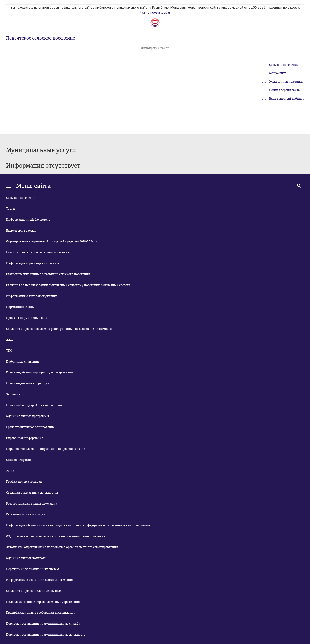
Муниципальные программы (28, 416)
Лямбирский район (155, 48)
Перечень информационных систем (32, 569)
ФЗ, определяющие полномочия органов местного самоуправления (56, 536)
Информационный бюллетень (28, 220)
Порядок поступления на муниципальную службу (43, 624)
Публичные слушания (23, 362)
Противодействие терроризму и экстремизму (40, 373)
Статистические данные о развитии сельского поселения (48, 274)
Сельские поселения (284, 65)
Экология (13, 394)
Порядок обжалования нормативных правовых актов (46, 449)
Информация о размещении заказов (33, 263)
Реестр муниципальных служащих (32, 504)
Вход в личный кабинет (286, 99)
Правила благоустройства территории (34, 405)
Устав (10, 471)
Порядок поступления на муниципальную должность (46, 635)
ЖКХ (10, 340)
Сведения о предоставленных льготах (34, 591)
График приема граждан (24, 482)
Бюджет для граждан (21, 231)
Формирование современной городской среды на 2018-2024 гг (52, 241)
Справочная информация (25, 438)
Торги (11, 209)
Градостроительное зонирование (30, 427)
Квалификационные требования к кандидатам (40, 613)
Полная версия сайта (284, 90)
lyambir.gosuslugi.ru (155, 12)
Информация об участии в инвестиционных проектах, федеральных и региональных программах (78, 525)
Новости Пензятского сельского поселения (38, 252)
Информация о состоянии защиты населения (40, 580)
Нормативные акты (20, 307)
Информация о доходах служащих (31, 296)
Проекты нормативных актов (28, 318)
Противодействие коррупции (28, 383)
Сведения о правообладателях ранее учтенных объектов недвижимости (59, 329)
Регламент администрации (26, 514)
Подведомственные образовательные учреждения (43, 602)
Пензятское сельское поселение (41, 38)
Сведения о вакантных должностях (32, 493)
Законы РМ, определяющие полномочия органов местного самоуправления (62, 547)
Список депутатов (19, 460)
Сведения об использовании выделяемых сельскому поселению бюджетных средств (68, 285)
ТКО (9, 351)
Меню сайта (278, 73)
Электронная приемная (286, 82)
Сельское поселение (21, 198)
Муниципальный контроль (26, 558)
